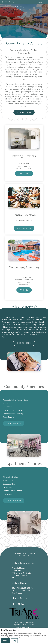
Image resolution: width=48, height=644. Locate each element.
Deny (14, 641)
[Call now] (13, 2)
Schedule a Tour (24, 112)
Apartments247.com (23, 625)
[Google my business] (23, 604)
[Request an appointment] (10, 2)
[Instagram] (19, 604)
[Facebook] (14, 604)
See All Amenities (14, 423)
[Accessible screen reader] (2, 2)
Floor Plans (24, 174)
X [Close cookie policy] (46, 630)
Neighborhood (24, 228)
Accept (5, 641)
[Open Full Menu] (41, 2)
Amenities (24, 290)
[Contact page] (6, 2)
